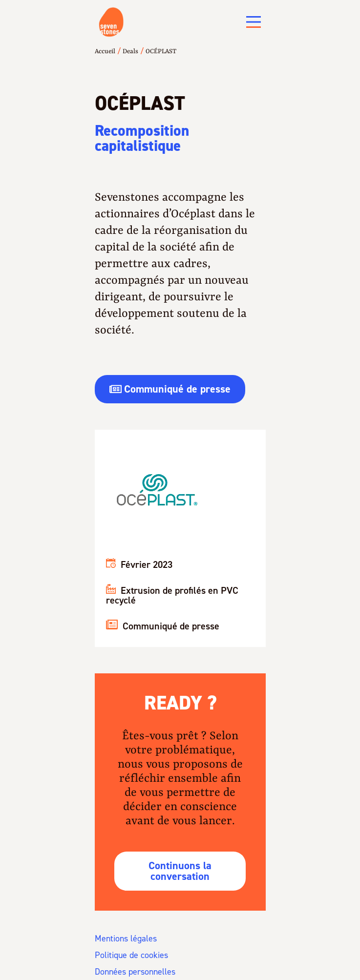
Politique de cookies (131, 955)
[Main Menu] (254, 22)
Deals (130, 52)
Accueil (105, 52)
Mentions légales (126, 938)
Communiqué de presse (163, 626)
